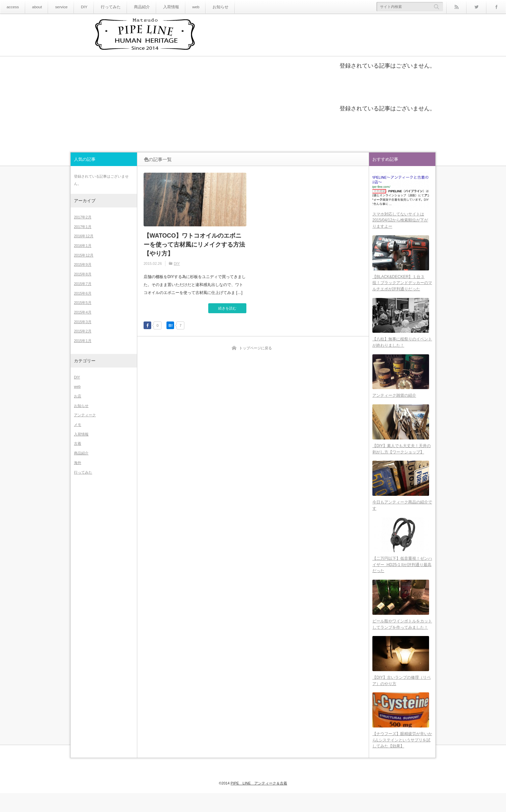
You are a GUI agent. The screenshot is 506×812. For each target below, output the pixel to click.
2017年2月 (83, 217)
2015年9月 (83, 264)
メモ (78, 425)
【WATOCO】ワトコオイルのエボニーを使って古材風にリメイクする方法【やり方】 (194, 245)
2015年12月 (84, 255)
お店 (78, 396)
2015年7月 (83, 284)
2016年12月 (84, 236)
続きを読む (227, 308)
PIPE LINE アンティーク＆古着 (259, 796)
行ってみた (103, 7)
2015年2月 (83, 331)
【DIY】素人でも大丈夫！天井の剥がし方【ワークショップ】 (402, 458)
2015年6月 (83, 293)
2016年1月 (83, 246)
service (57, 7)
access (12, 7)
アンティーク (85, 415)
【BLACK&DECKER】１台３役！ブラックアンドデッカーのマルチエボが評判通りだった (402, 287)
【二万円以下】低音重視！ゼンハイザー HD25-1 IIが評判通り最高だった (402, 578)
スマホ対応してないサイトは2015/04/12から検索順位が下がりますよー (400, 222)
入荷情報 (158, 7)
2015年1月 (83, 341)
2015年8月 (83, 274)
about (34, 7)
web (180, 7)
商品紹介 (131, 7)
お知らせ (203, 7)
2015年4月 (83, 312)
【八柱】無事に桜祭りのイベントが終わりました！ (402, 348)
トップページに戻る (255, 348)
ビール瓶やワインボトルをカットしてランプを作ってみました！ (402, 639)
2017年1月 (83, 227)
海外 (78, 463)
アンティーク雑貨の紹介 (394, 403)
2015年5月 (83, 303)
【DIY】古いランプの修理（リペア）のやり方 (402, 697)
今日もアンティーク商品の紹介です (402, 517)
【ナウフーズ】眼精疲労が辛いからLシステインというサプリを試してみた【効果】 (402, 759)
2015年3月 (83, 322)
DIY (78, 7)
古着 (78, 443)
